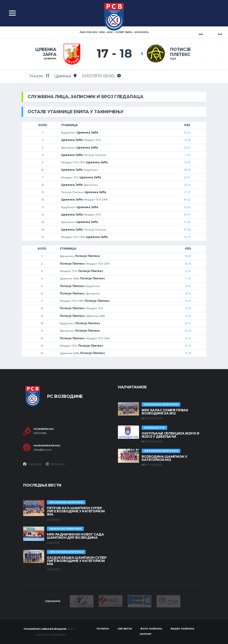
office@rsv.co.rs (43, 450)
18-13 (187, 170)
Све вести (125, 629)
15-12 (188, 338)
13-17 (188, 323)
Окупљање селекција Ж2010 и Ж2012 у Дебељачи (170, 435)
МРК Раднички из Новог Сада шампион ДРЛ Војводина (75, 536)
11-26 (187, 222)
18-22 (187, 200)
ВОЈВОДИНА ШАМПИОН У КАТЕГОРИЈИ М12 (164, 458)
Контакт (146, 634)
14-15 (187, 140)
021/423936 (40, 433)
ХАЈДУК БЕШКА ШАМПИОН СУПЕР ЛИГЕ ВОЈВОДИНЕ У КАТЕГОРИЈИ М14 (77, 561)
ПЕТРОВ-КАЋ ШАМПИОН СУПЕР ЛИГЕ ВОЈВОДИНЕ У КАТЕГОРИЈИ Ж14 (76, 511)
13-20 (187, 207)
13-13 (187, 162)
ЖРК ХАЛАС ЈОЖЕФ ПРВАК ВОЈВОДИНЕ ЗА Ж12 (165, 412)
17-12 (188, 346)
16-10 (188, 264)
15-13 (187, 237)
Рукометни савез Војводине (45, 629)
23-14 (187, 185)
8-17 (187, 177)
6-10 (188, 271)
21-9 (187, 192)
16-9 (188, 294)
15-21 (187, 148)
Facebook (33, 464)
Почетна (103, 629)
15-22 (187, 133)
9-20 (188, 256)
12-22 (188, 331)
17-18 (187, 230)
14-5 (188, 286)
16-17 (187, 215)
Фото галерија (151, 629)
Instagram (55, 464)
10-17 (188, 301)
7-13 (187, 155)
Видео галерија (182, 629)
